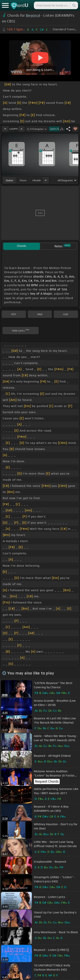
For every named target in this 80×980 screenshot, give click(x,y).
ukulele (37, 180)
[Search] (74, 5)
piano (23, 180)
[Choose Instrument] (46, 180)
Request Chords (47, 781)
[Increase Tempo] (21, 129)
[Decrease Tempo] (5, 129)
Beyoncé (33, 15)
